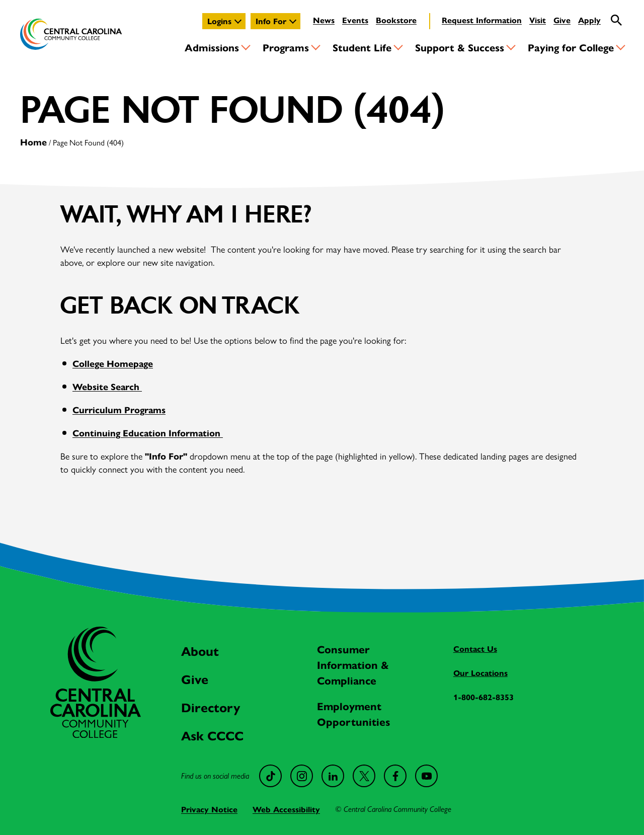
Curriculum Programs (119, 409)
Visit (538, 20)
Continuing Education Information (148, 433)
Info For (271, 21)
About (200, 651)
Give (562, 20)
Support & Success (460, 47)
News (324, 20)
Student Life (362, 47)
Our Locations (480, 673)
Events (355, 20)
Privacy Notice (209, 809)
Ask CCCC (212, 735)
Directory (211, 707)
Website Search (107, 386)
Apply (589, 20)
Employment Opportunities (354, 713)
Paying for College (571, 47)
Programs (286, 47)
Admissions (212, 47)
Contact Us (475, 649)
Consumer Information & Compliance (353, 664)
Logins (219, 21)
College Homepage (113, 363)
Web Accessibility (286, 809)
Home (33, 142)
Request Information (482, 20)
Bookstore (396, 20)
